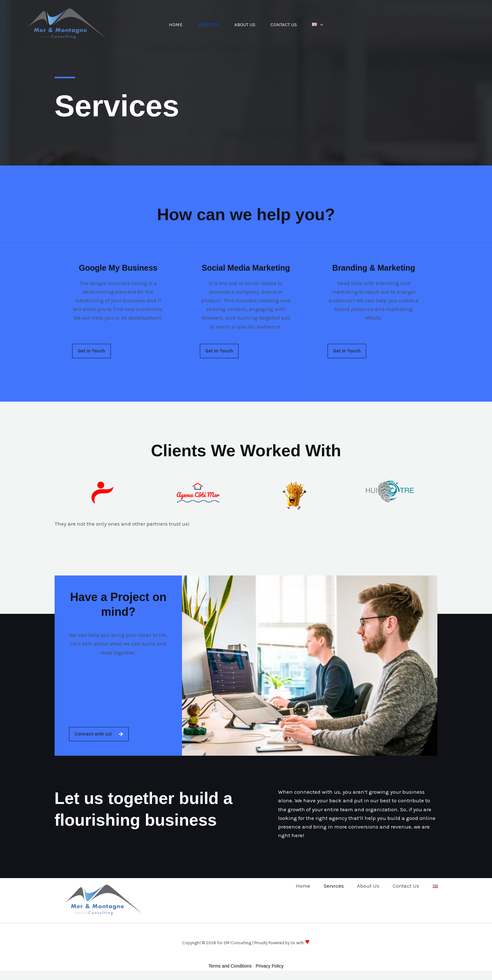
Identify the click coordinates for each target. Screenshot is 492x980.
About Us (245, 25)
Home (174, 25)
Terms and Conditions (230, 966)
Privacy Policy (270, 966)
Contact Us (285, 25)
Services (208, 25)
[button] (322, 25)
